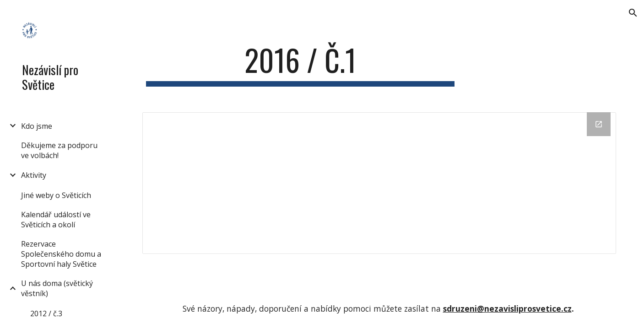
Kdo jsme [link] (37, 126)
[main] (300, 64)
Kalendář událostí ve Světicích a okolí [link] (56, 220)
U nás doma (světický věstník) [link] (57, 288)
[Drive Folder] (379, 183)
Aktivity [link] (34, 175)
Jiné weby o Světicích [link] (56, 195)
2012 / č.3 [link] (46, 313)
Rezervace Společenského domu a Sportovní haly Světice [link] (61, 254)
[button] (633, 13)
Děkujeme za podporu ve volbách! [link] (59, 150)
